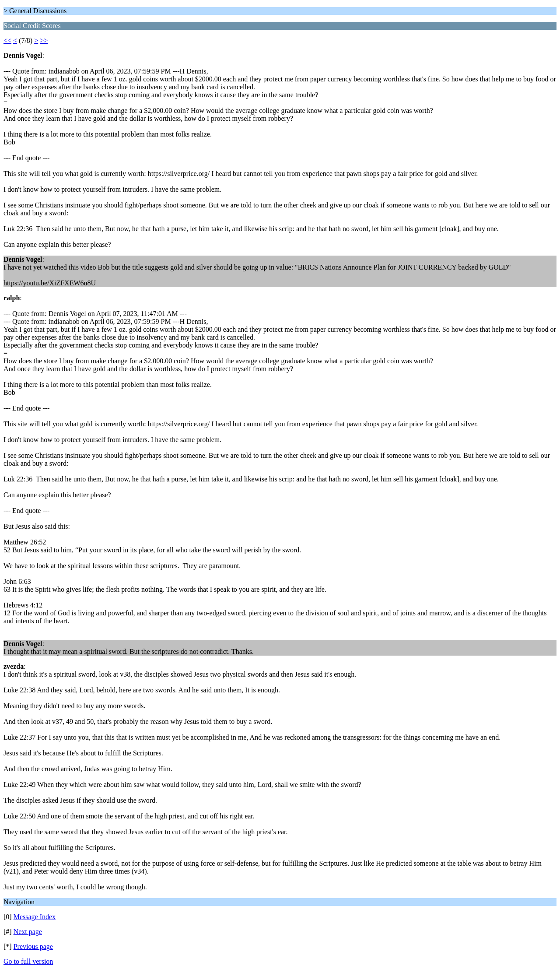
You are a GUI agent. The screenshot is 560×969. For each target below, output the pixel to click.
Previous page (33, 946)
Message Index (35, 917)
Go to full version (28, 961)
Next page (28, 932)
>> (44, 40)
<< (7, 40)
